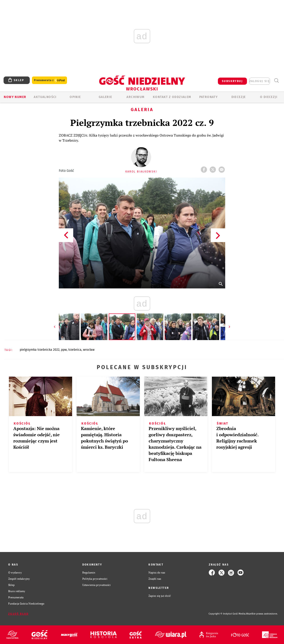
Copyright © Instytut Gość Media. (227, 614)
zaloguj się (260, 81)
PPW (64, 350)
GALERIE (106, 97)
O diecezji (269, 97)
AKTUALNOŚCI (45, 97)
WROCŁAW (89, 350)
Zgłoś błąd (18, 614)
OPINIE (75, 97)
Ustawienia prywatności (97, 585)
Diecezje (239, 97)
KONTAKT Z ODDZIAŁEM (172, 97)
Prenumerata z (49, 80)
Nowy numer (15, 97)
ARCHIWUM (135, 97)
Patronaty (209, 97)
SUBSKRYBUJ (232, 81)
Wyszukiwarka (276, 81)
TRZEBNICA (75, 350)
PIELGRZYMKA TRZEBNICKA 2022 (40, 350)
